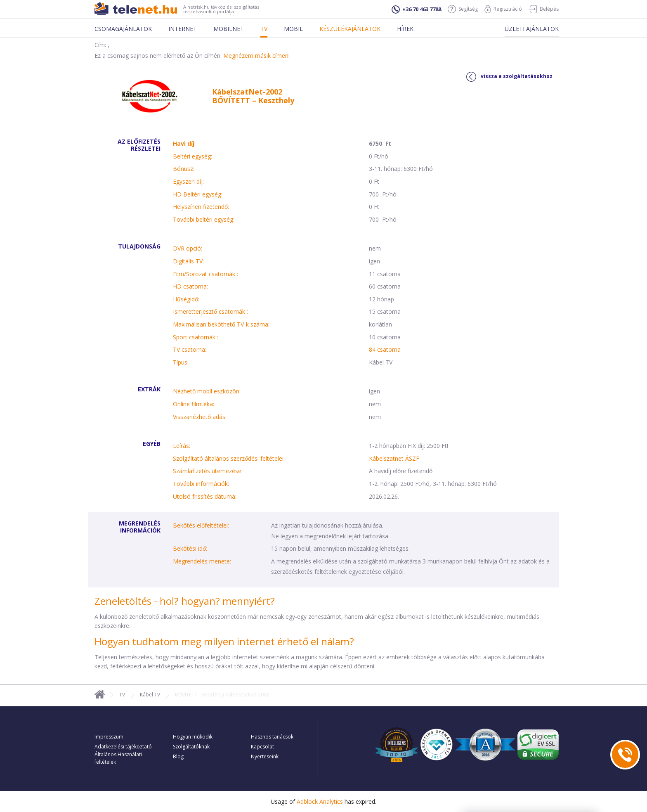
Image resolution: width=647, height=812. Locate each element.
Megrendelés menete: (202, 561)
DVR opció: (188, 248)
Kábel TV (150, 695)
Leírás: (182, 446)
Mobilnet (229, 29)
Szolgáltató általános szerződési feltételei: (229, 458)
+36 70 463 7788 (416, 9)
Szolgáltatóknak (191, 747)
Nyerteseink (265, 756)
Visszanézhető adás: (200, 417)
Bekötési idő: (190, 548)
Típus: (181, 362)
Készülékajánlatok (350, 29)
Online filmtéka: (194, 404)
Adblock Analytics (320, 801)
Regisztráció (503, 9)
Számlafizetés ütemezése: (208, 471)
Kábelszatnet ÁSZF (394, 458)
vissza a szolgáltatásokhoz (509, 77)
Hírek (405, 29)
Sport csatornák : (196, 337)
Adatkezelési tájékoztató (123, 747)
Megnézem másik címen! (256, 56)
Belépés (544, 9)
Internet (183, 29)
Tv (264, 29)
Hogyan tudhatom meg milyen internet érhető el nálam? (224, 641)
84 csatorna (385, 349)
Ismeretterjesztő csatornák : (210, 311)
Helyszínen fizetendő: (201, 207)
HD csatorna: (190, 286)
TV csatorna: (190, 349)
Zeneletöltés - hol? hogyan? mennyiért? (185, 601)
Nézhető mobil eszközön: (207, 391)
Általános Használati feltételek (118, 758)
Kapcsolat (262, 747)
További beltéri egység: (204, 219)
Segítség (463, 9)
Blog (178, 756)
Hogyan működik (193, 737)
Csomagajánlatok (123, 29)
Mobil (293, 29)
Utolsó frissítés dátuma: (205, 496)
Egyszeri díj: (188, 181)
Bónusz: (184, 169)
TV (122, 695)
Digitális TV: (188, 261)
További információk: (201, 484)
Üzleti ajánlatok (532, 29)
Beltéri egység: (192, 156)
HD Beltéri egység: (198, 194)
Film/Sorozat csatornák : (205, 274)
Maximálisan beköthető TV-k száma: (221, 324)
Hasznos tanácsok (272, 737)
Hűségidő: (186, 299)
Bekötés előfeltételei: (201, 525)
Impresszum (109, 737)
